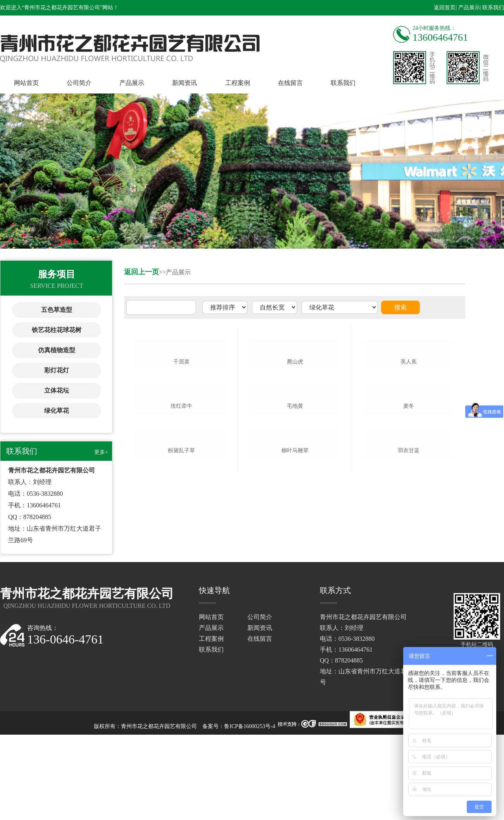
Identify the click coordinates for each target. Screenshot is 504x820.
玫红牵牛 (181, 523)
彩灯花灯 (57, 370)
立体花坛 (57, 390)
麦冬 (409, 523)
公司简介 (79, 83)
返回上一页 (142, 272)
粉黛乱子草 (181, 626)
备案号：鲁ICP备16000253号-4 (239, 812)
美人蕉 (409, 420)
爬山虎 (295, 420)
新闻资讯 (185, 83)
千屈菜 (181, 420)
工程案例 (238, 83)
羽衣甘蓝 (409, 626)
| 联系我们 (492, 8)
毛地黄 (295, 523)
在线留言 (290, 83)
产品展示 (132, 83)
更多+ (101, 452)
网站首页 (26, 83)
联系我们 (343, 83)
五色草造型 (57, 310)
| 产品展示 (468, 8)
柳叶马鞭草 (295, 626)
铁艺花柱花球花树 (57, 330)
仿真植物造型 (57, 350)
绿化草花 (57, 411)
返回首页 (445, 8)
